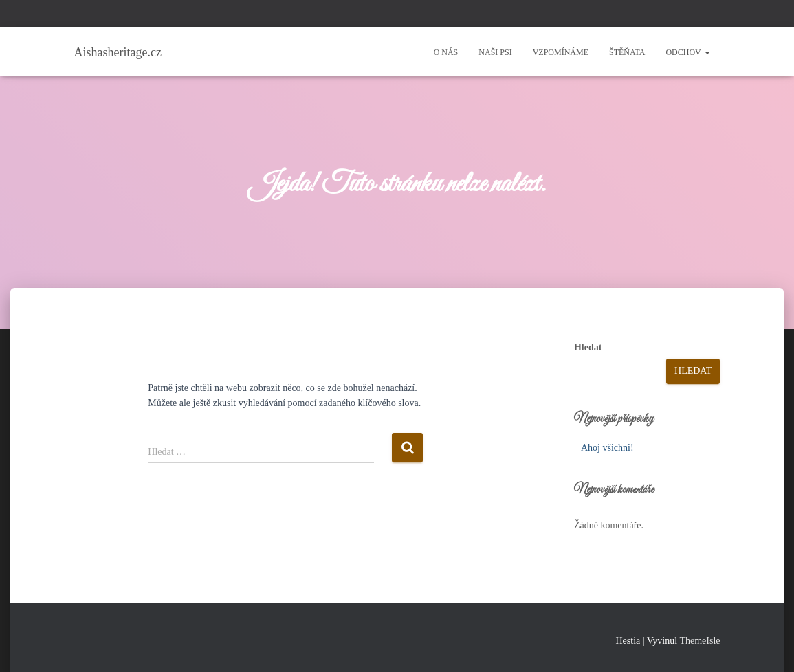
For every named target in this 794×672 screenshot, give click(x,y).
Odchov (687, 52)
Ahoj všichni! (607, 448)
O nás (446, 52)
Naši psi (495, 52)
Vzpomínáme (561, 52)
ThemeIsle (699, 641)
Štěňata (627, 52)
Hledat (588, 347)
